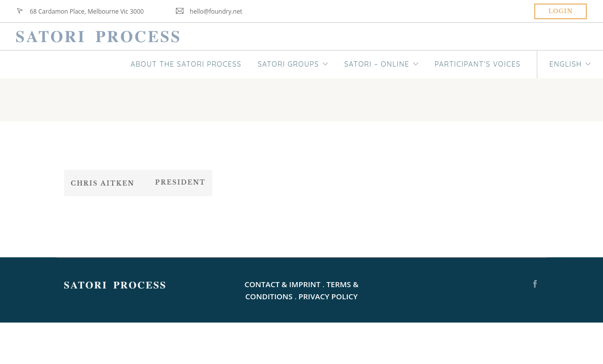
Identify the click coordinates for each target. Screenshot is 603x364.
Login (561, 11)
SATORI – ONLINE (377, 64)
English (566, 64)
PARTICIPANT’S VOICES (478, 64)
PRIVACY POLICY (328, 296)
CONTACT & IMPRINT (283, 284)
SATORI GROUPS (288, 64)
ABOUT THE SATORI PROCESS (186, 64)
